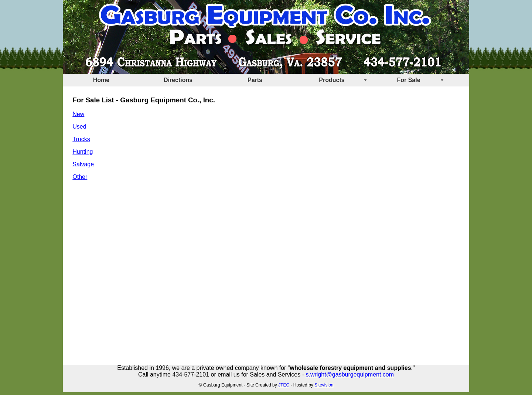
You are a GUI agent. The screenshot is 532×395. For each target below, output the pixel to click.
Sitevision (324, 385)
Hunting (83, 152)
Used (79, 127)
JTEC (284, 385)
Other (80, 177)
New (78, 114)
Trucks (81, 139)
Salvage (83, 164)
